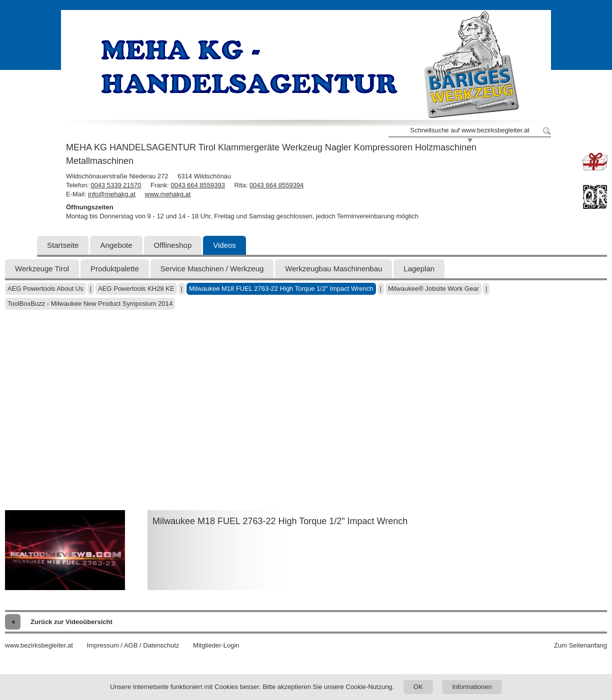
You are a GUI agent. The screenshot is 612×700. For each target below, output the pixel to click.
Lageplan (419, 269)
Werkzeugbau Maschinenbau (333, 269)
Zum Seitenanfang (580, 645)
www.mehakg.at (168, 194)
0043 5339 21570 (116, 185)
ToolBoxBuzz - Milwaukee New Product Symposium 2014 (90, 304)
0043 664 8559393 (197, 185)
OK (418, 687)
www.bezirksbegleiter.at (39, 645)
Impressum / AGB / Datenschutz (133, 645)
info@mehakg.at (112, 194)
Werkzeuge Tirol (42, 269)
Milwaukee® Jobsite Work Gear (433, 289)
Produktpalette (115, 269)
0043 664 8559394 (276, 185)
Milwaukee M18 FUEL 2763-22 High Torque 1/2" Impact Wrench (281, 289)
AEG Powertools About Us (45, 289)
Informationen (472, 687)
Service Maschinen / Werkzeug (212, 269)
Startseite (63, 245)
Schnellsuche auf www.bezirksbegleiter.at (469, 130)
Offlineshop (173, 245)
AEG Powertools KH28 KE (136, 289)
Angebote (116, 245)
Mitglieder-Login (216, 645)
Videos (224, 245)
